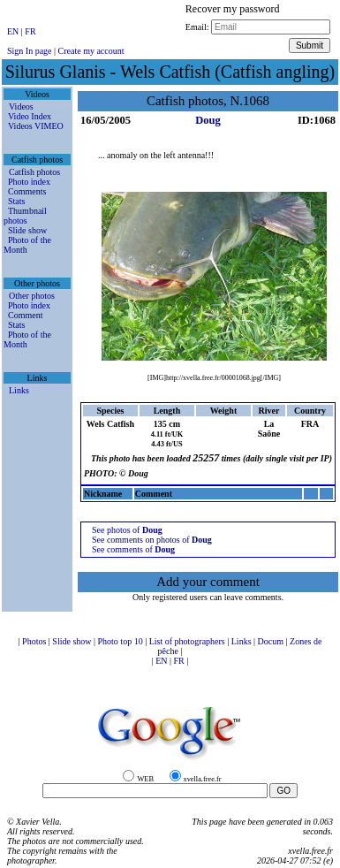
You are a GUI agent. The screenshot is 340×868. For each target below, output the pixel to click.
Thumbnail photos (25, 216)
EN (14, 31)
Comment (25, 315)
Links (19, 390)
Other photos (32, 296)
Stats (16, 201)
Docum (272, 641)
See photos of (127, 530)
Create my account (91, 51)
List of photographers (189, 641)
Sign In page (30, 51)
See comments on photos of (152, 540)
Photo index (29, 182)
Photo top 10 (122, 641)
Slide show (27, 230)
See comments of (133, 549)
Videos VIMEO (36, 126)
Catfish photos (34, 172)
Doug (208, 120)
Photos (35, 641)
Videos (21, 107)
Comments (27, 191)
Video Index (30, 116)
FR (30, 31)
